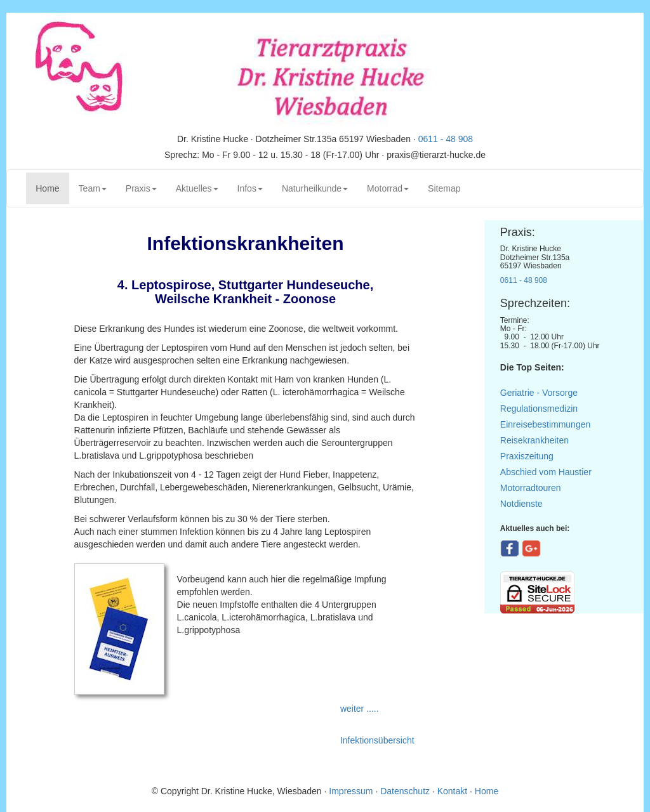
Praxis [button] (141, 188)
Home (52, 187)
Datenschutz (405, 791)
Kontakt (452, 791)
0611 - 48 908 (446, 139)
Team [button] (93, 188)
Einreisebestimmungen (545, 424)
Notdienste (521, 504)
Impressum (352, 791)
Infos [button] (250, 188)
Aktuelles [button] (197, 188)
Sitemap (444, 188)
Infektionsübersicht (377, 740)
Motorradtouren (531, 488)
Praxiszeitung (527, 456)
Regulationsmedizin (539, 409)
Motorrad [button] (388, 188)
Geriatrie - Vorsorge (539, 393)
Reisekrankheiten (534, 440)
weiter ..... (361, 709)
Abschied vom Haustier (546, 472)
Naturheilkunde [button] (315, 188)
